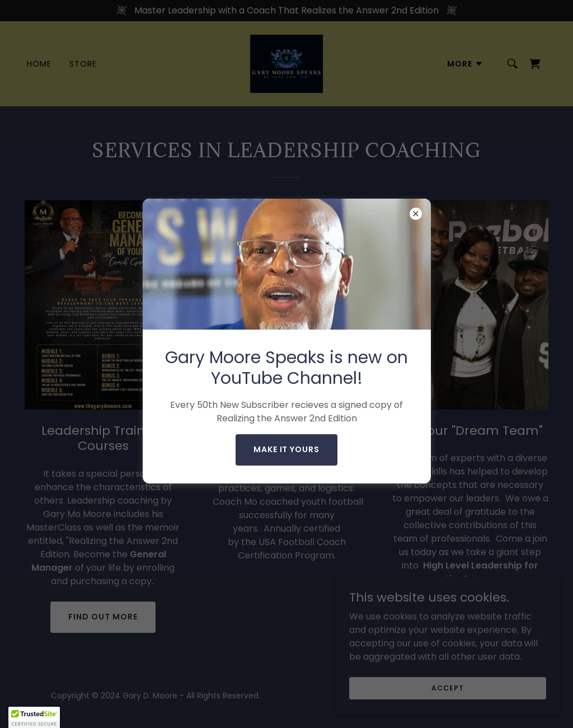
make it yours (287, 449)
